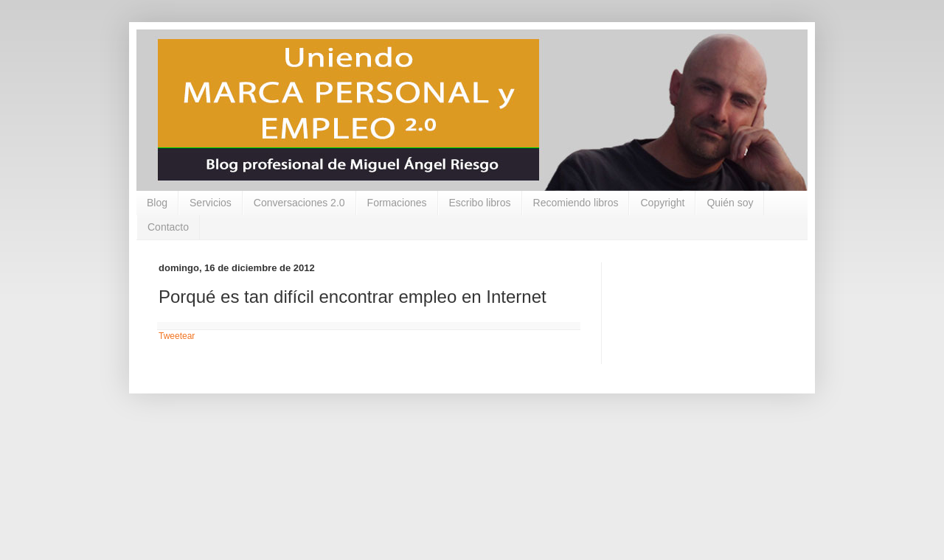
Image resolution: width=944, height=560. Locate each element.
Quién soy (730, 203)
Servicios (211, 203)
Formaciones (397, 203)
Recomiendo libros (576, 203)
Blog (157, 203)
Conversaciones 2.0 (299, 203)
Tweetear (177, 336)
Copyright (662, 203)
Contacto (168, 227)
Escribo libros (480, 203)
